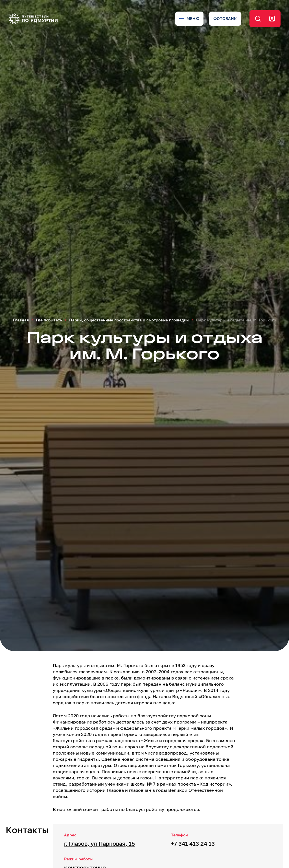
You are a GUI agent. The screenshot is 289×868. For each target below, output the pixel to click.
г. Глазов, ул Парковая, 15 (99, 843)
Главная (21, 320)
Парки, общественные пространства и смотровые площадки (129, 320)
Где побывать (49, 320)
